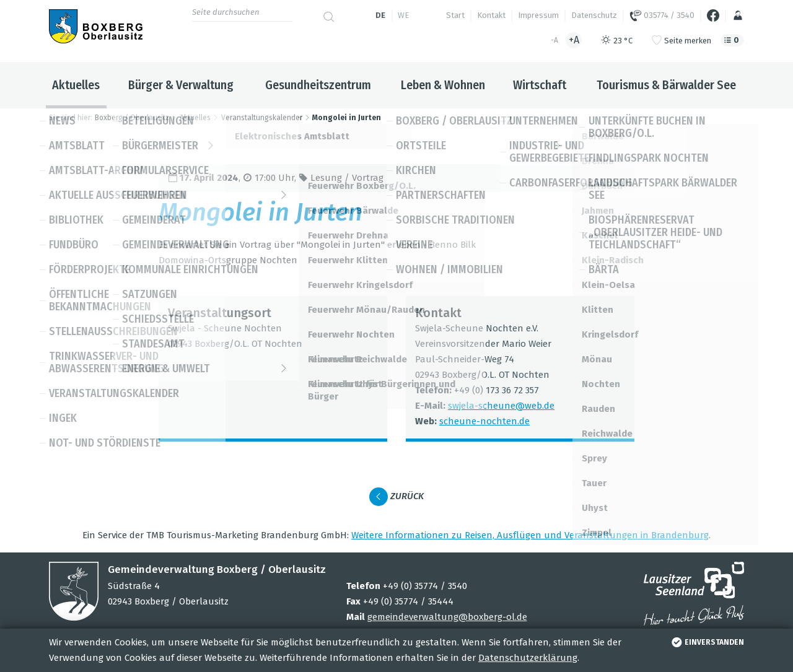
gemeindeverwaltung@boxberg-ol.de (447, 617)
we (403, 15)
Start (455, 15)
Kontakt (491, 15)
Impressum (538, 15)
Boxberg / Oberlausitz (132, 118)
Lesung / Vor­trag (347, 178)
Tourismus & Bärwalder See (666, 85)
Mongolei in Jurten (347, 118)
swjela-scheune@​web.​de (501, 406)
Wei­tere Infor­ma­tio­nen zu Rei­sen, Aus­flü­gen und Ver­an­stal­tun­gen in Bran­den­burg (530, 535)
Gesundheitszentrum (318, 85)
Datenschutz (594, 15)
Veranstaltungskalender (262, 118)
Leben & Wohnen (443, 85)
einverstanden (707, 642)
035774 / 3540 (662, 15)
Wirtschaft (540, 85)
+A (574, 40)
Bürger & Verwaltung (181, 85)
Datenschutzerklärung (528, 658)
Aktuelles (76, 85)
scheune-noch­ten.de (484, 421)
